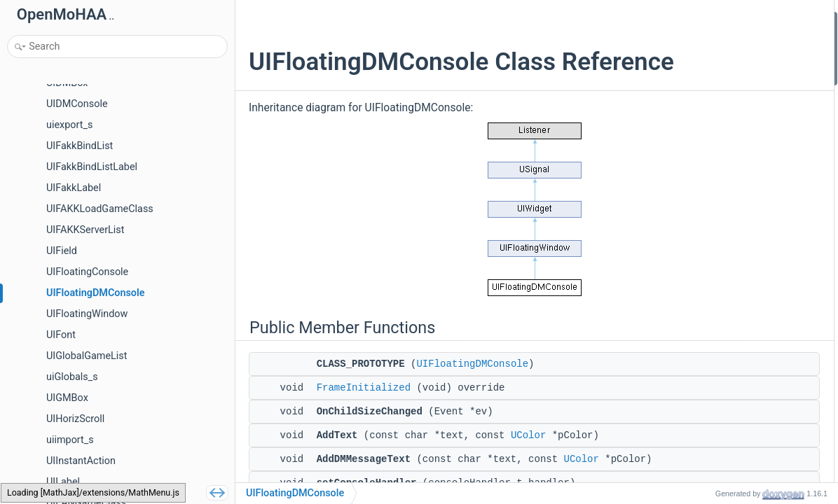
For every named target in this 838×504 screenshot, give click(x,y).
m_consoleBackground (734, 395)
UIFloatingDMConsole (472, 393)
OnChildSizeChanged (730, 76)
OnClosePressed (721, 170)
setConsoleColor (721, 208)
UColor (528, 465)
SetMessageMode (724, 282)
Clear (697, 152)
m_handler (708, 357)
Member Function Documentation (745, 451)
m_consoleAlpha (721, 414)
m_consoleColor (720, 376)
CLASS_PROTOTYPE (729, 39)
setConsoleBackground (735, 189)
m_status (705, 320)
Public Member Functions (728, 20)
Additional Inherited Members (737, 433)
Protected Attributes (717, 301)
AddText (703, 95)
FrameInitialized (364, 417)
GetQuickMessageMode (736, 226)
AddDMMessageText (730, 114)
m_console (709, 339)
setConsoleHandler (726, 133)
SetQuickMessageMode (736, 245)
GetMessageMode (724, 264)
